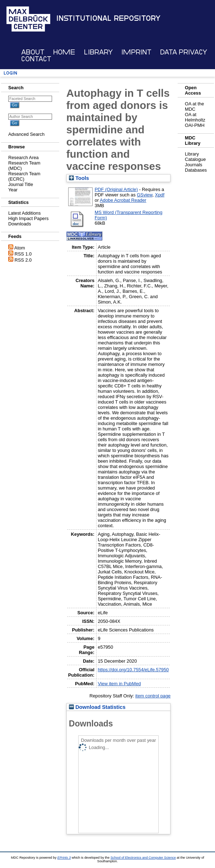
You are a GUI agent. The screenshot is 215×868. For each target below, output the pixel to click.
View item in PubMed (119, 684)
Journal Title (21, 184)
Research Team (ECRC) (24, 176)
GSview (144, 195)
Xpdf (160, 195)
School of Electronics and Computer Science (143, 858)
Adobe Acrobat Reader (123, 200)
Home (64, 52)
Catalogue (195, 159)
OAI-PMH (195, 125)
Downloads (20, 224)
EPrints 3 (64, 858)
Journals (193, 165)
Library (98, 52)
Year (13, 190)
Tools (79, 178)
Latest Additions (24, 213)
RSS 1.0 (23, 254)
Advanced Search (26, 134)
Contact (36, 59)
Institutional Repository (108, 18)
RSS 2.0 (23, 260)
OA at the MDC (194, 106)
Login (10, 73)
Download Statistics (97, 707)
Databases (196, 170)
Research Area (24, 158)
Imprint (136, 52)
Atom (20, 248)
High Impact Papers (28, 218)
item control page (153, 696)
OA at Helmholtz (195, 117)
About (33, 52)
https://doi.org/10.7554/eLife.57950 (133, 670)
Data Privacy (184, 52)
